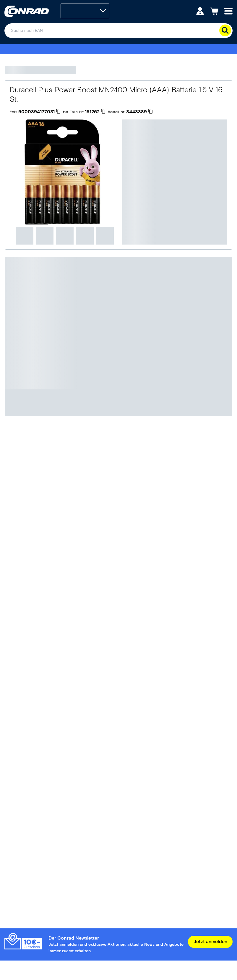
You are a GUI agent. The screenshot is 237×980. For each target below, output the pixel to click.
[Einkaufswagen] (214, 11)
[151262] (95, 112)
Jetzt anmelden (210, 942)
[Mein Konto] (200, 11)
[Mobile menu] (228, 11)
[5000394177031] (39, 112)
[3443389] (139, 112)
